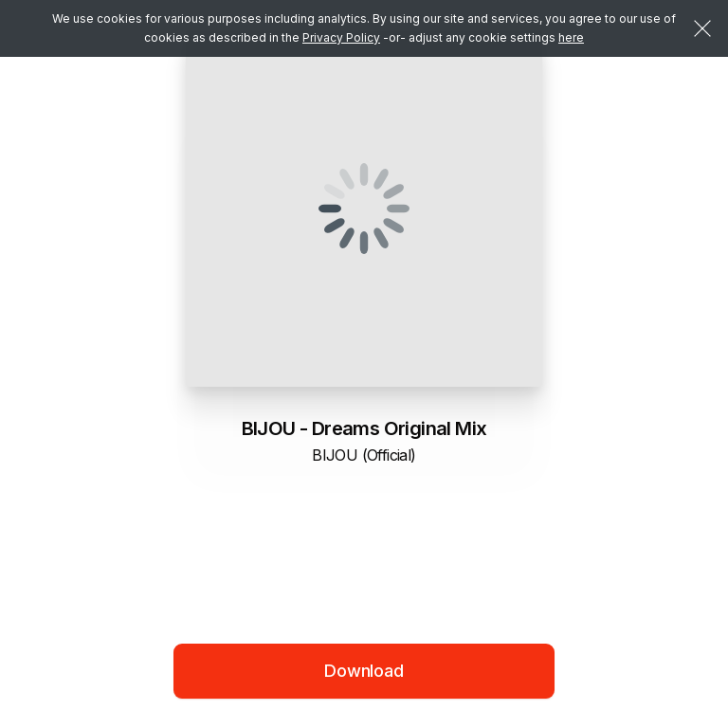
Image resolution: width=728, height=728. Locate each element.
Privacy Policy (341, 37)
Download (364, 671)
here (571, 37)
